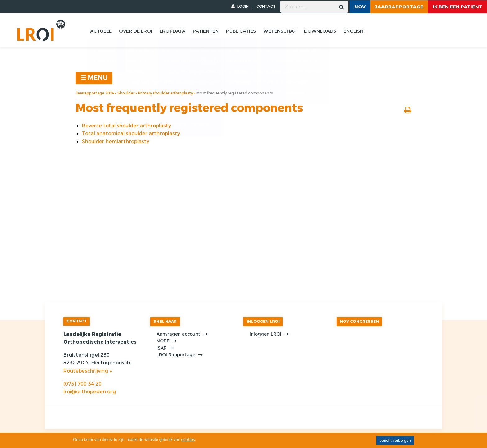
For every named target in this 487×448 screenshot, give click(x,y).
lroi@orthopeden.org (90, 392)
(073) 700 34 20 (82, 384)
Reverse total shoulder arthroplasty (127, 126)
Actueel (101, 31)
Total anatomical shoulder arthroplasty (131, 133)
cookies (188, 439)
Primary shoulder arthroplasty (165, 93)
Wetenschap (280, 31)
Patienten (206, 31)
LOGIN (240, 7)
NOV (360, 7)
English (353, 31)
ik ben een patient (457, 7)
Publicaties (241, 31)
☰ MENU (94, 78)
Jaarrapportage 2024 (95, 93)
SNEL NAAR (165, 322)
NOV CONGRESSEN (359, 322)
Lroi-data (173, 31)
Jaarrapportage (399, 7)
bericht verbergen (395, 440)
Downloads (320, 31)
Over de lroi (136, 31)
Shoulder (126, 93)
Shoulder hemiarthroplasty (116, 142)
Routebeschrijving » (87, 371)
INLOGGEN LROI (263, 322)
